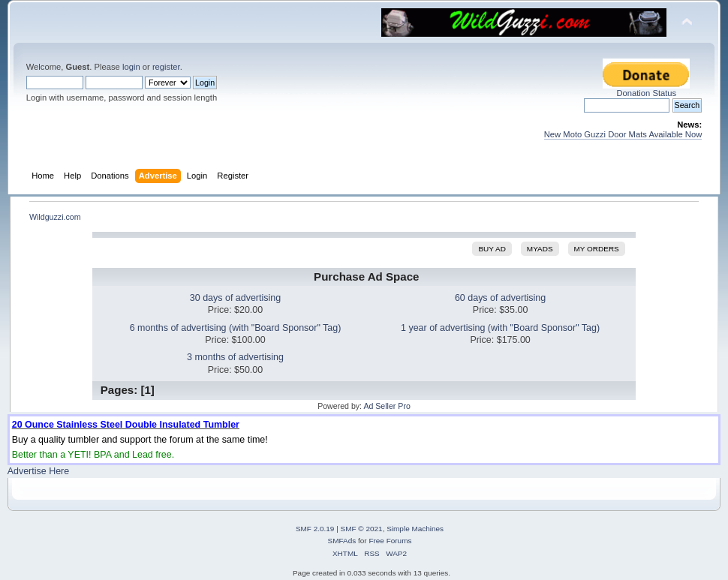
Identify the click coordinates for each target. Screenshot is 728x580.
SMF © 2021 (362, 529)
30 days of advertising (235, 298)
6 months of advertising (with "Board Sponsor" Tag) (236, 328)
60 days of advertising (500, 298)
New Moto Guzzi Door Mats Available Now (623, 134)
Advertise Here (38, 471)
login (131, 67)
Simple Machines (415, 529)
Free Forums (390, 541)
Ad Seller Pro (387, 406)
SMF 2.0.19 (315, 529)
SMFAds (342, 541)
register (166, 67)
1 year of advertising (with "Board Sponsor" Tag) (500, 328)
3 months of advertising (235, 357)
